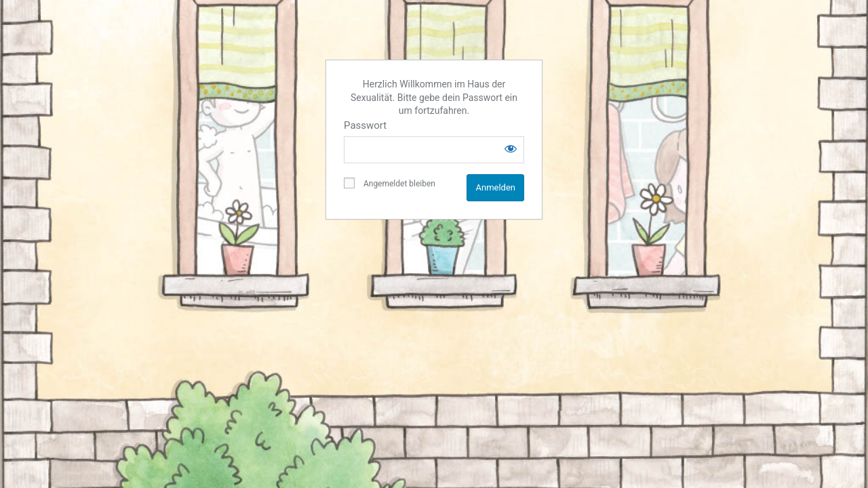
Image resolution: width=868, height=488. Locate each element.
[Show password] (511, 148)
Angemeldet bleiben (390, 183)
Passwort (365, 125)
